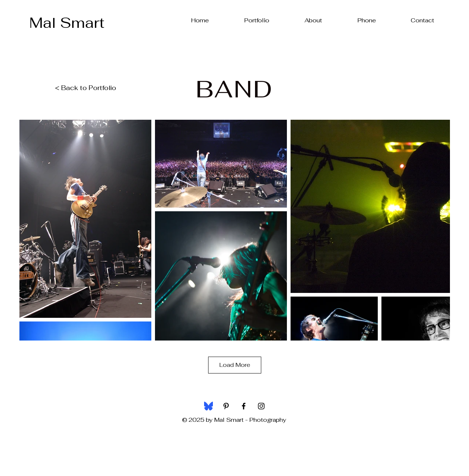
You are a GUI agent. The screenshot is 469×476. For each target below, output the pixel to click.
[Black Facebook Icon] (244, 406)
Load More (235, 365)
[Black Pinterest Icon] (226, 406)
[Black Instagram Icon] (261, 406)
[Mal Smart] (67, 23)
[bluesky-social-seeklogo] (208, 406)
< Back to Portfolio (86, 88)
